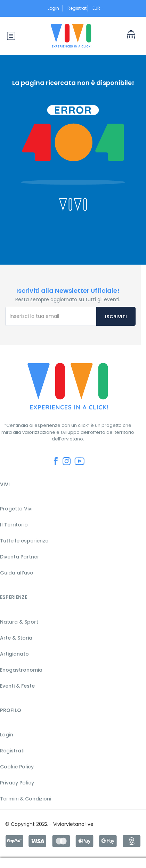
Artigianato (14, 654)
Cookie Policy (17, 767)
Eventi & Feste (17, 686)
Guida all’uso (17, 573)
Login (53, 8)
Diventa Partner (20, 557)
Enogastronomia (21, 670)
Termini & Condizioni (26, 799)
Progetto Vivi (16, 509)
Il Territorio (14, 525)
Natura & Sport (19, 622)
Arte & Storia (16, 638)
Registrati (78, 8)
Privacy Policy (17, 783)
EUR (98, 8)
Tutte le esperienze (24, 541)
